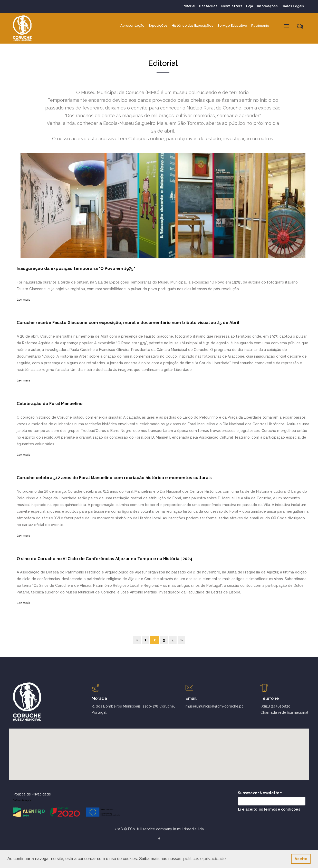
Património (260, 26)
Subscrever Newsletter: (260, 793)
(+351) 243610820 (276, 706)
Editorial (188, 6)
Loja (250, 6)
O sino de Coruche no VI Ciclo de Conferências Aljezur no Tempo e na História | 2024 (104, 559)
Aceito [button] (301, 859)
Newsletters (232, 6)
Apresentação (132, 26)
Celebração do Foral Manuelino (50, 404)
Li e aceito (269, 809)
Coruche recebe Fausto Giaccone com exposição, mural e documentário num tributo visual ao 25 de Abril (128, 323)
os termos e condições (279, 809)
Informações (267, 6)
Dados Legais (293, 6)
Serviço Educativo (232, 26)
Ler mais (23, 300)
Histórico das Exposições (192, 26)
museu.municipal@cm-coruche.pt (214, 706)
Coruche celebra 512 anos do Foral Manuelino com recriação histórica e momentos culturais (114, 478)
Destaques (208, 6)
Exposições (158, 26)
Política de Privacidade (32, 794)
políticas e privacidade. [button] (205, 859)
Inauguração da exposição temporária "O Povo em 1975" (76, 269)
